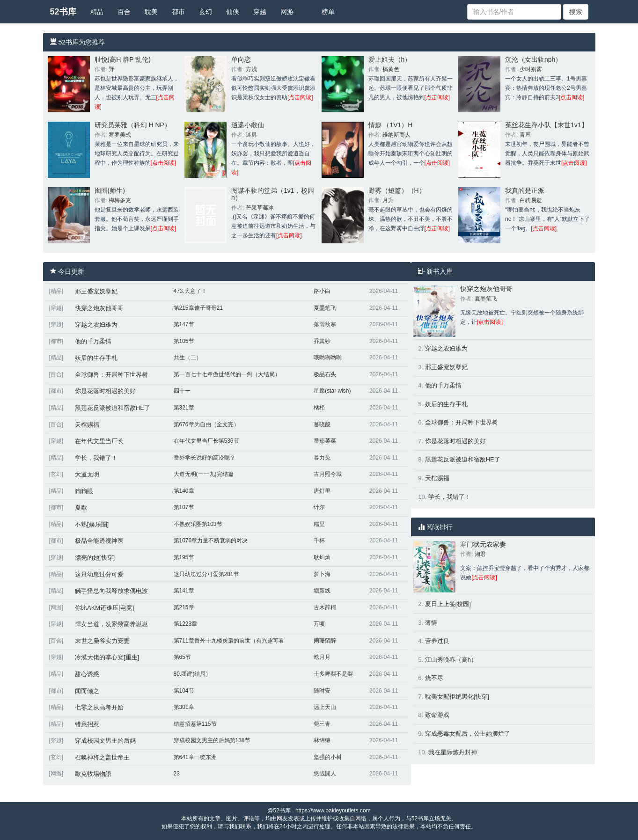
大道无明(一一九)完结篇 (204, 474)
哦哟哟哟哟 (328, 358)
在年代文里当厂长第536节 (206, 441)
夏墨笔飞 (325, 308)
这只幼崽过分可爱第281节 (206, 574)
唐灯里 (322, 491)
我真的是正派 (525, 190)
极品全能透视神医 (99, 541)
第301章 (184, 707)
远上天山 (325, 707)
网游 (287, 12)
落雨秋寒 (325, 324)
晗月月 (322, 657)
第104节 (184, 691)
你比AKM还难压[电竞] (104, 608)
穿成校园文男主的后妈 (105, 741)
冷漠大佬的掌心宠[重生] (107, 657)
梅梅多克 (120, 200)
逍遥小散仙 (248, 125)
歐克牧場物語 (93, 774)
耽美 (151, 12)
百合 (124, 12)
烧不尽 (434, 678)
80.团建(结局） (193, 674)
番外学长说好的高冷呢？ (205, 458)
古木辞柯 (325, 607)
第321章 (184, 408)
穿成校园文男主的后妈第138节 (212, 740)
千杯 (319, 541)
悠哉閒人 (325, 774)
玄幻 (205, 12)
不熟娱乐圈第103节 (198, 524)
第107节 (184, 507)
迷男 (251, 135)
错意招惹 (87, 724)
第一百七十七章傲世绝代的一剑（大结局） (227, 374)
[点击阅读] (300, 97)
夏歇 (81, 508)
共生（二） (188, 358)
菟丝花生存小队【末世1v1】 (546, 125)
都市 (178, 12)
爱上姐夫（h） (390, 59)
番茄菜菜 (325, 441)
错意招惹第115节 (195, 724)
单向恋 (241, 59)
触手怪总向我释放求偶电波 (111, 591)
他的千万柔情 (93, 341)
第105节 (184, 341)
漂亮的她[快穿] (95, 558)
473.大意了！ (190, 291)
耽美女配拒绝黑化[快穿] (457, 697)
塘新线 (322, 591)
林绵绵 (322, 740)
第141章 (184, 591)
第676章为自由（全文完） (206, 424)
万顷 (319, 624)
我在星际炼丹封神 (453, 752)
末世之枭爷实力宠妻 (102, 641)
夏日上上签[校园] (448, 604)
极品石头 (325, 374)
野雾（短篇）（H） (397, 190)
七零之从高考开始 (99, 707)
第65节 (182, 657)
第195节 (184, 557)
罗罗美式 (120, 135)
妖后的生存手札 (96, 358)
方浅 (251, 69)
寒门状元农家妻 (483, 544)
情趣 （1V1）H (391, 125)
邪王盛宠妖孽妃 (96, 291)
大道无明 (87, 474)
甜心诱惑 (87, 674)
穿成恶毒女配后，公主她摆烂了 (468, 734)
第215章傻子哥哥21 (198, 308)
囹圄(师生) (110, 190)
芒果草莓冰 (260, 208)
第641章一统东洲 (195, 757)
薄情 (431, 623)
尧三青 (322, 724)
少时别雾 (531, 69)
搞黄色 (391, 69)
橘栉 (319, 408)
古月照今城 (328, 474)
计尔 (319, 507)
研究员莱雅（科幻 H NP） (133, 125)
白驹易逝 (531, 200)
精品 (97, 12)
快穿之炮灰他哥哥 (99, 308)
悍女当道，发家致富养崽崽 (111, 624)
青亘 (525, 135)
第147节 (184, 324)
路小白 (322, 291)
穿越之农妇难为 (96, 325)
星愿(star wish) (332, 391)
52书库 (63, 12)
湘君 (480, 554)
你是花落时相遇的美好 (105, 391)
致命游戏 (437, 715)
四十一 (182, 391)
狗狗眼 (84, 491)
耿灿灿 (322, 557)
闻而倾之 (87, 691)
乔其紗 (322, 341)
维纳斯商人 (396, 135)
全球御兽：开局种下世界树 (111, 375)
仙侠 (233, 12)
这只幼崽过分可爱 (99, 574)
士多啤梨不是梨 (333, 674)
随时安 (322, 691)
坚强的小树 (328, 757)
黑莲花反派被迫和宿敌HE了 (113, 408)
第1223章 (186, 624)
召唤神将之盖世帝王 (102, 757)
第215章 (184, 607)
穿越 (260, 12)
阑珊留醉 (325, 641)
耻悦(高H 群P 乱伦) (123, 59)
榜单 (328, 12)
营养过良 (437, 641)
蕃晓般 (322, 424)
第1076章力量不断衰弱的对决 (211, 541)
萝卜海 (322, 574)
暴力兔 (322, 458)
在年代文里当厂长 (99, 441)
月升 (388, 200)
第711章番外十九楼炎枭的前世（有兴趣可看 (229, 641)
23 (177, 774)
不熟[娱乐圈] (92, 524)
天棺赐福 (87, 425)
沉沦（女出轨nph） (533, 59)
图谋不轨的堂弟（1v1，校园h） (273, 194)
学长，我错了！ (96, 458)
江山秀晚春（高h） (451, 660)
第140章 (184, 491)
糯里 (319, 524)
